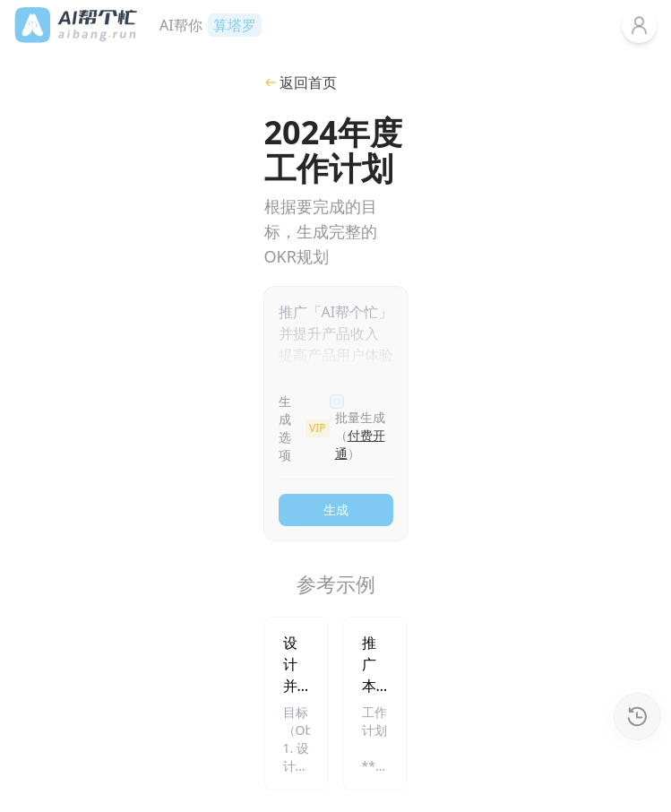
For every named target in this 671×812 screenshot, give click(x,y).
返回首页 (301, 82)
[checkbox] (337, 402)
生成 (336, 510)
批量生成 (360, 435)
